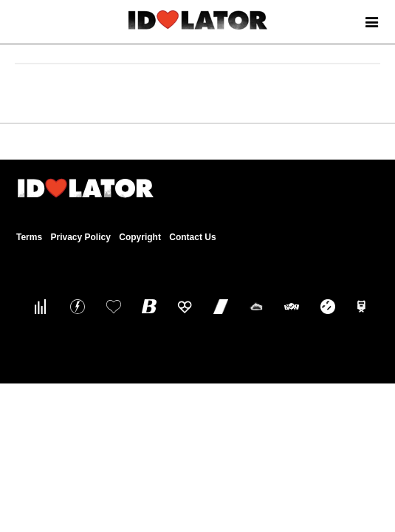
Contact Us (192, 237)
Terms (29, 237)
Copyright (140, 237)
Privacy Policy (80, 237)
